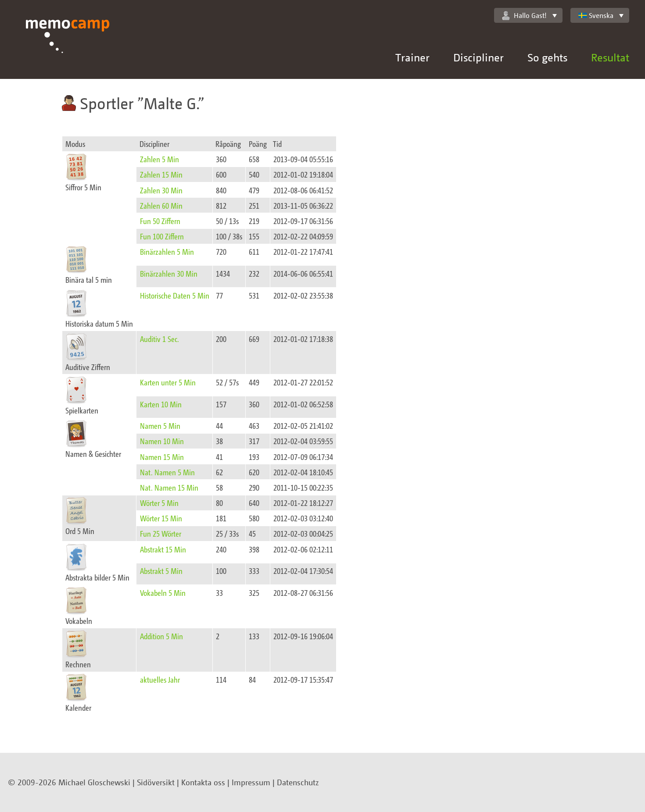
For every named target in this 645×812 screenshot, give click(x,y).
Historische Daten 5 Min (175, 295)
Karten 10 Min (161, 404)
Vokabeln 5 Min (163, 593)
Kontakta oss (203, 782)
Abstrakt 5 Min (161, 571)
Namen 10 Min (162, 441)
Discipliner (478, 57)
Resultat (610, 57)
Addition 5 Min (161, 636)
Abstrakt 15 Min (163, 549)
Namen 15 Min (162, 457)
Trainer (412, 57)
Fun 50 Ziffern (160, 221)
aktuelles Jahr (160, 679)
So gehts (547, 57)
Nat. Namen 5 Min (167, 472)
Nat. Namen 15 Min (169, 487)
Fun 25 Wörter (161, 533)
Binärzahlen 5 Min (167, 251)
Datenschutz (298, 782)
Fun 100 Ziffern (162, 236)
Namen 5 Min (160, 426)
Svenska (596, 15)
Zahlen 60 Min (161, 205)
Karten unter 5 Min (168, 382)
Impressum (251, 782)
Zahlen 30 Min (161, 190)
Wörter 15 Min (161, 518)
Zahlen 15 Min (161, 174)
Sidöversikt (156, 782)
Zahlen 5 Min (159, 159)
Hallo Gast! (524, 16)
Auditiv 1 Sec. (159, 339)
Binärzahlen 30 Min (169, 273)
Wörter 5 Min (159, 503)
